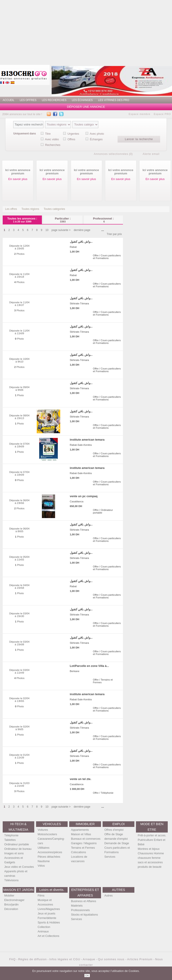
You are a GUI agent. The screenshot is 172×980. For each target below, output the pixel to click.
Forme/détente (47, 918)
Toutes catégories (54, 209)
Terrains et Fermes (83, 848)
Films (41, 895)
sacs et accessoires (150, 862)
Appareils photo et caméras (16, 873)
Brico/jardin (11, 904)
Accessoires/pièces (50, 852)
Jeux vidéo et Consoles (19, 867)
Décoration (11, 909)
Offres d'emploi (114, 830)
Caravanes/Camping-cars (51, 841)
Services (110, 857)
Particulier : (63, 220)
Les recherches (54, 100)
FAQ (12, 959)
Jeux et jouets (46, 913)
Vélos (41, 866)
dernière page (82, 230)
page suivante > (61, 230)
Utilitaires (44, 848)
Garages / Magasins (84, 843)
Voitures (43, 830)
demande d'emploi (116, 839)
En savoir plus (18, 179)
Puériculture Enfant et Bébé (152, 842)
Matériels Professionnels (80, 908)
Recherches (53, 145)
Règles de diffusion (32, 959)
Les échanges (82, 100)
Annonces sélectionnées (111, 154)
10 (47, 230)
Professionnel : (103, 220)
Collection (44, 927)
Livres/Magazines (49, 909)
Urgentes (73, 134)
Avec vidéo (52, 139)
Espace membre (140, 114)
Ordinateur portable (17, 844)
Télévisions (11, 880)
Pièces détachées (49, 857)
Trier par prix (114, 234)
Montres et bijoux (149, 849)
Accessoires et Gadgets (14, 860)
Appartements (80, 830)
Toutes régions (30, 209)
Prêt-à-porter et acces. (152, 835)
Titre (48, 134)
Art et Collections (48, 936)
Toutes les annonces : (22, 220)
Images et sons (14, 853)
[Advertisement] (103, 31)
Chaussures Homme (151, 853)
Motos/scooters (47, 834)
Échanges (96, 139)
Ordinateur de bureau (18, 849)
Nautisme (44, 861)
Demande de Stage (117, 843)
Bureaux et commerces (86, 839)
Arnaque (90, 959)
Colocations (78, 852)
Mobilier (9, 895)
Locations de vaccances (79, 859)
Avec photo (97, 134)
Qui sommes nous (112, 959)
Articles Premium (140, 959)
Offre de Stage (114, 834)
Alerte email (151, 154)
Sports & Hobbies (49, 922)
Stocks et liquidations (84, 915)
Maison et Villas (81, 834)
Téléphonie (11, 835)
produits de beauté (150, 867)
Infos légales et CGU (65, 959)
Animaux (43, 931)
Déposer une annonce (86, 107)
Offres (71, 139)
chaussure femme (149, 858)
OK (87, 976)
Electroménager (14, 900)
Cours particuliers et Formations (117, 850)
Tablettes (10, 840)
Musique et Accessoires (45, 902)
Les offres (11, 209)
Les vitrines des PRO (114, 100)
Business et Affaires (84, 901)
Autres (109, 895)
